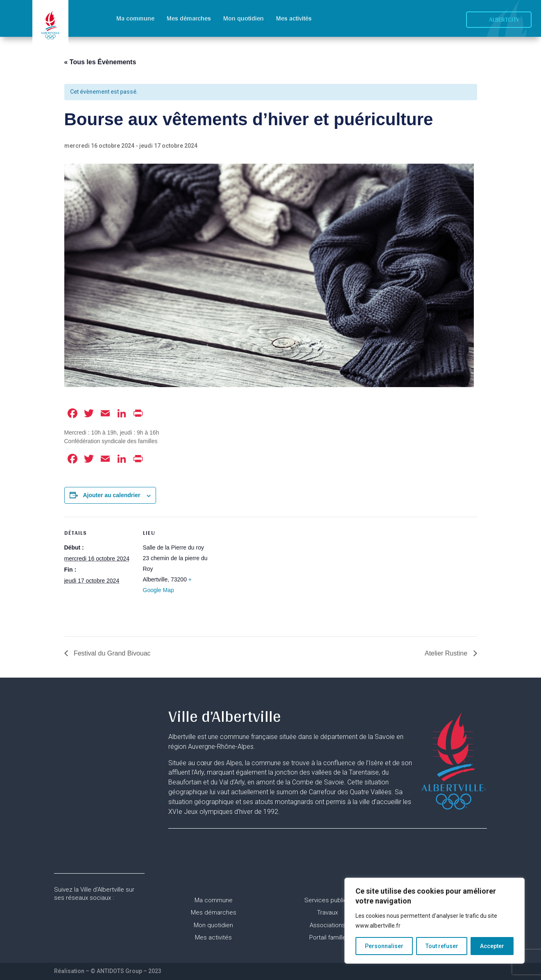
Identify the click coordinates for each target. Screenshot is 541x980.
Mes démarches (189, 18)
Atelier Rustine (447, 653)
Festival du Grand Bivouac (111, 653)
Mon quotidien (243, 18)
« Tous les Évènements (100, 62)
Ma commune (135, 18)
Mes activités (294, 18)
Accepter (492, 946)
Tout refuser (442, 946)
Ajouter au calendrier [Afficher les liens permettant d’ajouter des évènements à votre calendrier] (111, 495)
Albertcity (504, 19)
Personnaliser (384, 946)
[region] (435, 921)
